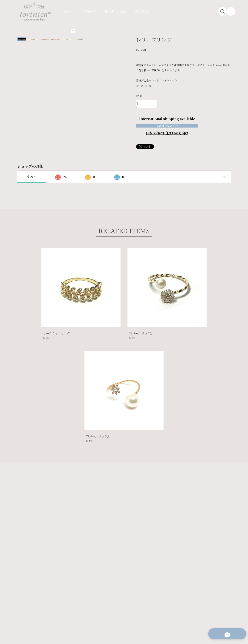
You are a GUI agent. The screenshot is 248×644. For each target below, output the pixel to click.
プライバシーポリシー (33, 609)
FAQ (124, 11)
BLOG (109, 11)
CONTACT (141, 11)
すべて (32, 186)
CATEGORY (89, 11)
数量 (139, 96)
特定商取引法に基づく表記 (63, 609)
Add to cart (167, 130)
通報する (181, 155)
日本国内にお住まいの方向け (167, 142)
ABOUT (69, 11)
